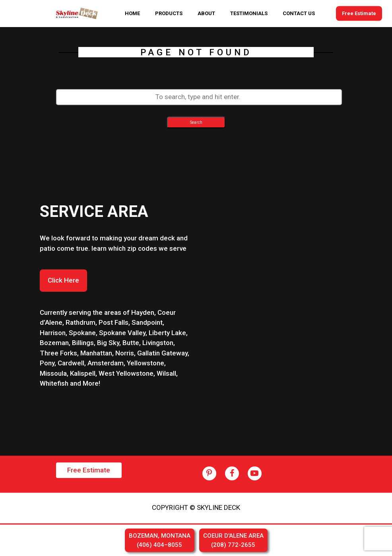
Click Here (63, 280)
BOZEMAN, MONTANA (160, 541)
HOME (132, 13)
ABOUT (206, 13)
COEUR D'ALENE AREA (233, 541)
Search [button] (196, 122)
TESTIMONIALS (249, 13)
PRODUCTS (169, 13)
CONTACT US (299, 13)
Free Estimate (359, 13)
